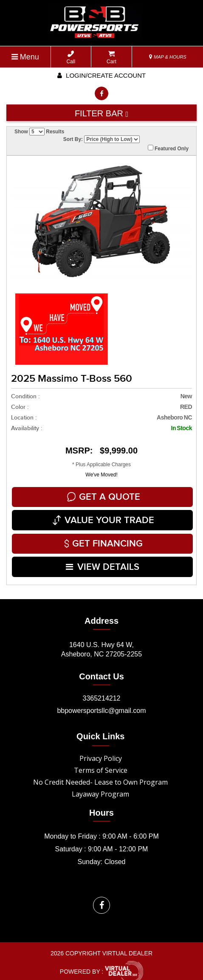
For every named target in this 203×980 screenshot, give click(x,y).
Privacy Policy (101, 752)
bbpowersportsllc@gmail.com (101, 704)
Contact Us (101, 670)
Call (71, 58)
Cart (111, 58)
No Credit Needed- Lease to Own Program (100, 775)
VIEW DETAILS (103, 561)
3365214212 (102, 691)
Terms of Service (101, 763)
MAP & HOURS (168, 57)
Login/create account (101, 75)
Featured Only (168, 148)
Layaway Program (100, 787)
